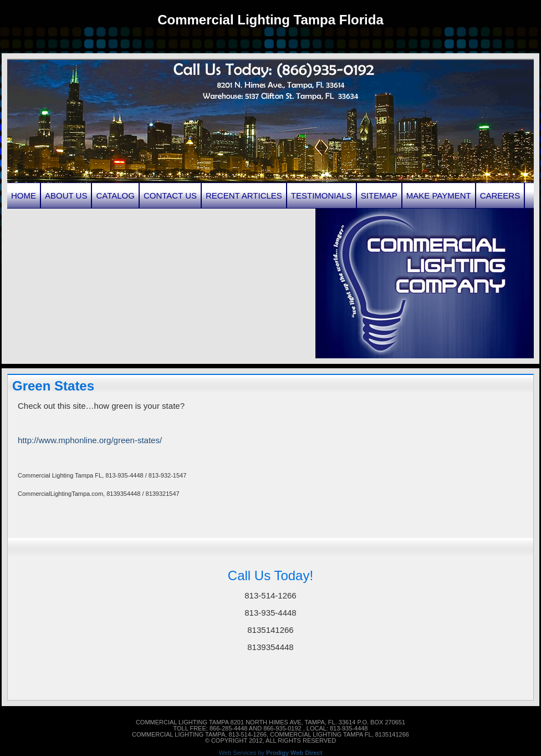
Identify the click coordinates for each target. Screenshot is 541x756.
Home (24, 196)
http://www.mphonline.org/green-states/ (90, 440)
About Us (66, 196)
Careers (500, 196)
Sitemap (379, 196)
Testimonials (321, 196)
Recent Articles (244, 196)
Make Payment (439, 196)
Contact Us (170, 196)
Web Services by (271, 753)
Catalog (115, 196)
